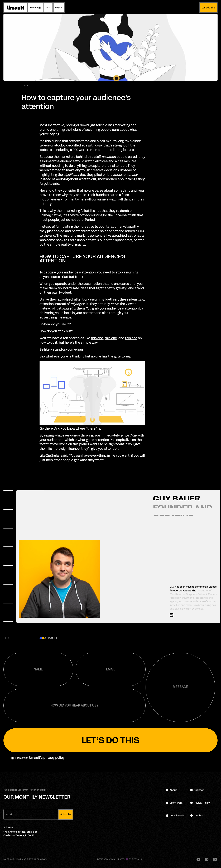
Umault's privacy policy (47, 758)
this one (97, 338)
